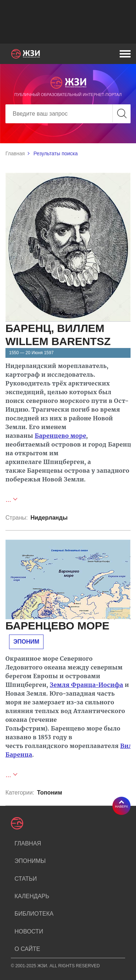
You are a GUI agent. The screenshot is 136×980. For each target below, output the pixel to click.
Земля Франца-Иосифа (86, 685)
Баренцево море (61, 436)
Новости (29, 931)
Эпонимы (30, 861)
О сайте (27, 949)
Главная (15, 153)
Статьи (26, 879)
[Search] (68, 114)
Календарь (32, 896)
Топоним (50, 793)
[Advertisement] (68, 22)
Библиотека (34, 914)
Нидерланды (49, 518)
